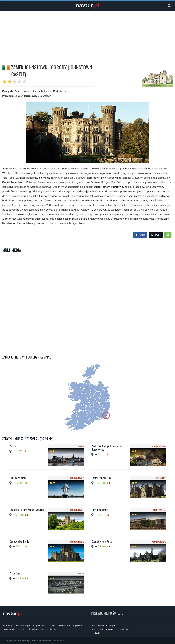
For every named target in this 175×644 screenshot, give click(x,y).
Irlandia (63, 91)
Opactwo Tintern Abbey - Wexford (27, 510)
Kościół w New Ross (102, 541)
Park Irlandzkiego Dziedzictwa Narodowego (107, 448)
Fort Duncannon (100, 510)
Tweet (156, 235)
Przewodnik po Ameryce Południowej (112, 629)
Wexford (14, 446)
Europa (48, 91)
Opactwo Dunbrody (19, 541)
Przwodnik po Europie (105, 625)
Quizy (97, 633)
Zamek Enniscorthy (101, 478)
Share (140, 235)
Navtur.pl (26, 641)
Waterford (15, 573)
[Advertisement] (87, 34)
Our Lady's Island (18, 478)
